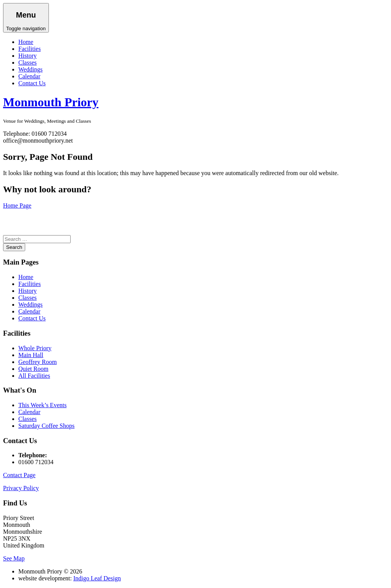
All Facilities (34, 376)
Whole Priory (35, 348)
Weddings (31, 69)
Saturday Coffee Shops (46, 426)
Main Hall (31, 355)
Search (14, 247)
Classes (27, 63)
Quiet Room (33, 369)
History (27, 56)
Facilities (30, 49)
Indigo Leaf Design (97, 578)
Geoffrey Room (38, 362)
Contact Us (32, 83)
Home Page (17, 205)
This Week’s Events (42, 405)
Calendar (29, 76)
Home (26, 42)
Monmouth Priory (51, 102)
